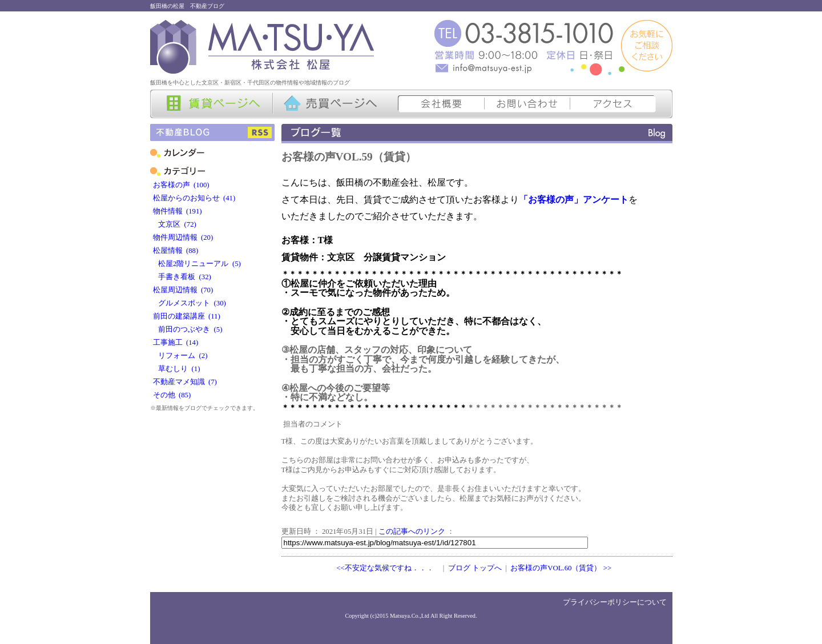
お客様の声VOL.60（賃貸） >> (561, 568)
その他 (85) (172, 395)
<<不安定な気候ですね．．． (385, 568)
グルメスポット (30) (190, 303)
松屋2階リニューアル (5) (197, 264)
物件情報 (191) (178, 211)
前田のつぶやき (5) (188, 329)
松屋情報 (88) (176, 251)
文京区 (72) (175, 224)
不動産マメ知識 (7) (185, 382)
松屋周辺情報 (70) (183, 290)
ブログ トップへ (475, 568)
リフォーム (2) (180, 356)
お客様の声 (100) (181, 185)
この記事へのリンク (412, 532)
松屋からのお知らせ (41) (194, 198)
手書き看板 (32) (182, 277)
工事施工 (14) (176, 343)
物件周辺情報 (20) (183, 238)
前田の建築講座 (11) (187, 316)
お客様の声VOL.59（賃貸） (349, 157)
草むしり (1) (177, 369)
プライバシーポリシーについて (615, 602)
